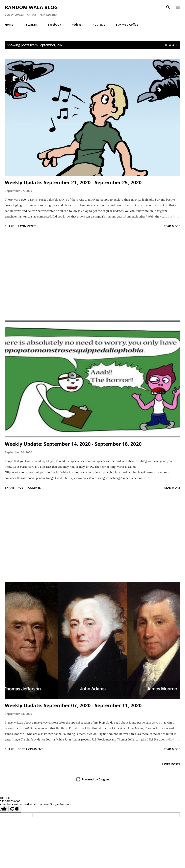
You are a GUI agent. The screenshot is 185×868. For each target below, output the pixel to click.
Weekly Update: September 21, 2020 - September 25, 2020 (73, 182)
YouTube (99, 25)
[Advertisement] (92, 275)
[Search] (168, 7)
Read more (172, 226)
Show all (170, 45)
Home (9, 25)
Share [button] (9, 226)
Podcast (77, 25)
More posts (171, 764)
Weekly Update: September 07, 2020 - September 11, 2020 (73, 705)
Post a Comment (30, 488)
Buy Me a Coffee (127, 25)
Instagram (31, 25)
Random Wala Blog (31, 7)
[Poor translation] (15, 809)
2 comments (27, 226)
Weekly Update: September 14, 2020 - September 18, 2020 (73, 444)
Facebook (55, 25)
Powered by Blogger (93, 779)
